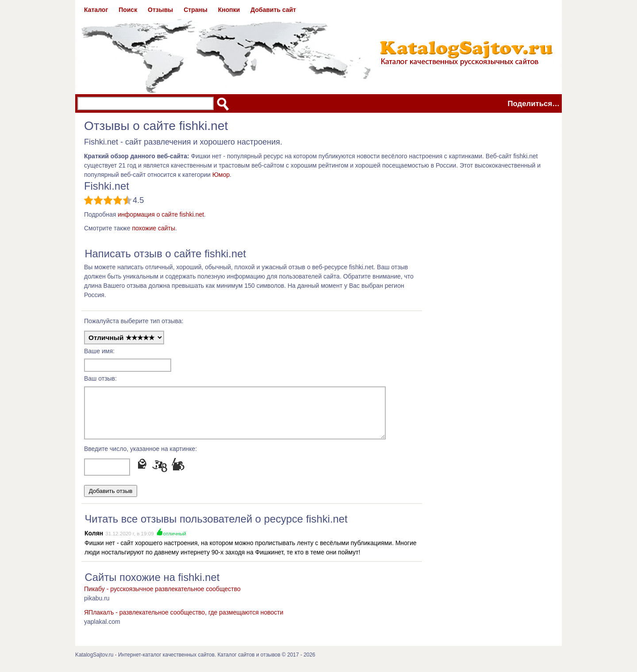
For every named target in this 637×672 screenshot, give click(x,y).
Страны (196, 10)
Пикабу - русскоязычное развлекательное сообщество (162, 597)
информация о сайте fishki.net (161, 214)
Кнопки (229, 10)
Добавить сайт (273, 10)
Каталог (96, 10)
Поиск (128, 10)
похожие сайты (153, 228)
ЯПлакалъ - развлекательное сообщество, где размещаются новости (184, 620)
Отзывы (160, 10)
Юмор (221, 175)
